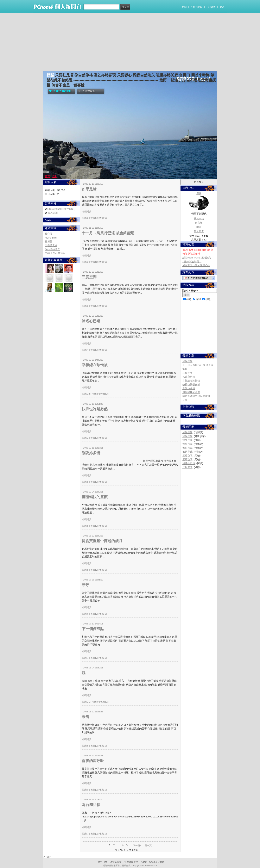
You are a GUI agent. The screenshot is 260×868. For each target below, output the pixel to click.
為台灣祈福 (91, 805)
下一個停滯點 (93, 629)
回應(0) (86, 262)
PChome (211, 7)
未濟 (86, 717)
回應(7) (86, 658)
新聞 (184, 7)
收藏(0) (103, 218)
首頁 (47, 176)
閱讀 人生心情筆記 (55, 253)
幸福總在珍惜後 (95, 365)
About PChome (149, 862)
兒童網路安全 (131, 862)
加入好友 (199, 231)
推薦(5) (94, 218)
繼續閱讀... (87, 212)
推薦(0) (94, 306)
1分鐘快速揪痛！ (192, 261)
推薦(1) (94, 262)
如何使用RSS (67, 209)
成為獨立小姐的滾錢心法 (196, 265)
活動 (55, 176)
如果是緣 (89, 189)
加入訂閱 (53, 213)
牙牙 (86, 585)
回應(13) (86, 394)
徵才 (162, 862)
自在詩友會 (51, 245)
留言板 (199, 223)
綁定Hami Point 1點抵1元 (197, 258)
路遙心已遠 (91, 321)
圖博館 (49, 242)
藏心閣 (49, 234)
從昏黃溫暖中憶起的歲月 (102, 541)
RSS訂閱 (53, 209)
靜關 (50, 75)
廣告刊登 (103, 862)
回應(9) (86, 790)
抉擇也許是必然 (95, 409)
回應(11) (86, 702)
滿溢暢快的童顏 (95, 497)
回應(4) (86, 350)
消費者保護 (116, 862)
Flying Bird (51, 238)
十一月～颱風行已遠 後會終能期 (108, 233)
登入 (222, 7)
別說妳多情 (91, 453)
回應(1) (86, 438)
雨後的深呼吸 (93, 761)
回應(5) (86, 482)
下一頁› (137, 846)
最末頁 (148, 846)
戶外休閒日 (197, 7)
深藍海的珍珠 (52, 249)
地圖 (199, 227)
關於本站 (199, 218)
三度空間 (89, 277)
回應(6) (86, 218)
